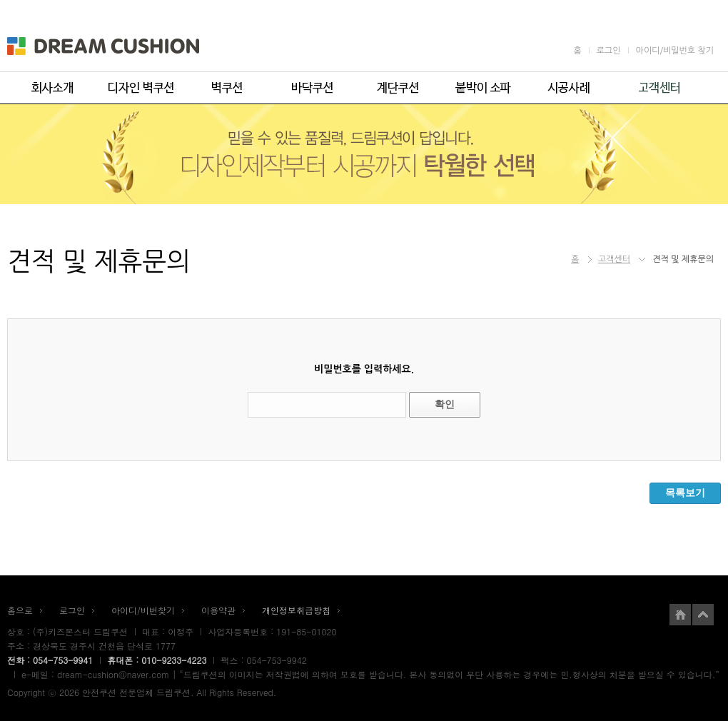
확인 (445, 404)
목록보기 (685, 493)
